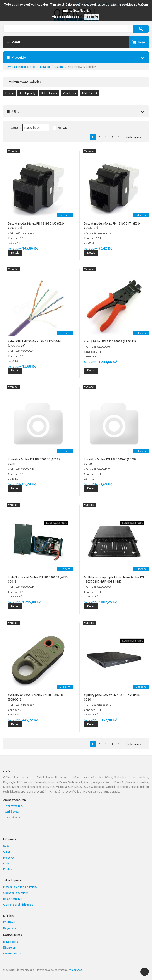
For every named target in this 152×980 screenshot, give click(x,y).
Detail (15, 253)
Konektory (69, 93)
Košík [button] (142, 42)
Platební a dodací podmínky (20, 887)
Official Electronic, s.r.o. (21, 67)
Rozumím (91, 17)
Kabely (9, 93)
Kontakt (8, 869)
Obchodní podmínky (16, 893)
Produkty (9, 858)
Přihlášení (9, 922)
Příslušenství (89, 93)
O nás (7, 852)
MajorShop (76, 970)
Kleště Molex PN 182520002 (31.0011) (110, 341)
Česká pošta (12, 812)
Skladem (64, 128)
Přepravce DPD (14, 806)
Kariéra (8, 863)
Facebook (11, 942)
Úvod (6, 846)
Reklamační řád (13, 899)
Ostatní (59, 67)
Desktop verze (12, 954)
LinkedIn (10, 948)
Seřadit (16, 128)
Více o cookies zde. (66, 17)
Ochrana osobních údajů (18, 905)
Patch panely (27, 93)
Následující (134, 137)
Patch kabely (49, 93)
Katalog (45, 67)
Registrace (10, 928)
